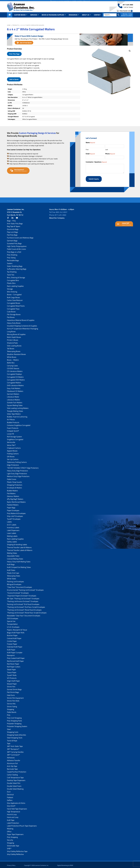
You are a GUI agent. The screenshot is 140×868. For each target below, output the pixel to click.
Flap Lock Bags (12, 231)
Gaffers (10, 799)
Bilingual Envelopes (14, 583)
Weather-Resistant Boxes (16, 353)
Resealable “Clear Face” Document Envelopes (24, 614)
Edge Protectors (13, 464)
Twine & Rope (12, 739)
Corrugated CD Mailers (15, 376)
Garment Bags (12, 239)
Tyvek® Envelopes (14, 518)
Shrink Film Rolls (13, 699)
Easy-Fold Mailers (14, 387)
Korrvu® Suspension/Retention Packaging (23, 327)
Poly (9, 714)
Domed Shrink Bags (14, 688)
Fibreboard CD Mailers (15, 390)
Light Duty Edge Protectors (17, 472)
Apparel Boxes (12, 449)
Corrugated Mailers (14, 381)
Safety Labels (12, 540)
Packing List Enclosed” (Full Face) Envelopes (23, 603)
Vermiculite (11, 441)
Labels (9, 520)
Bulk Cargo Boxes (13, 296)
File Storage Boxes (14, 313)
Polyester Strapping (14, 722)
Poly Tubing (11, 256)
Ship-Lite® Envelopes (15, 515)
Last (107, 150)
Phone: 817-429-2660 (58, 214)
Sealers (10, 262)
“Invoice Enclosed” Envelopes (18, 592)
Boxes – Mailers (13, 359)
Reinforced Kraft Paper (15, 660)
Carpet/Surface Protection (17, 770)
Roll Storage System (14, 435)
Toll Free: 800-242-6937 (58, 211)
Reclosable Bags (13, 259)
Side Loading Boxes (14, 344)
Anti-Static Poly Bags (15, 222)
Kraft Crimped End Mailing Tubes (19, 566)
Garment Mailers (13, 393)
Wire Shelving (12, 290)
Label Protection (13, 822)
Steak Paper (11, 668)
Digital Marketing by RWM (65, 864)
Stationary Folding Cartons (17, 461)
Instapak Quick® (13, 430)
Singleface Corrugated (15, 438)
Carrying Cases (12, 364)
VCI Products (12, 677)
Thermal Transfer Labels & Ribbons (20, 549)
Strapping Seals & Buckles (16, 734)
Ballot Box (11, 361)
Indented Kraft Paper (15, 645)
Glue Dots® (11, 805)
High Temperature (14, 810)
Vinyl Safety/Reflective (15, 853)
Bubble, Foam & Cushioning (17, 415)
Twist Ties (11, 273)
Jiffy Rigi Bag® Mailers (15, 498)
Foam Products (13, 427)
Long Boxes (11, 330)
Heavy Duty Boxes (14, 322)
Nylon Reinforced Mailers (16, 501)
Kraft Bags (11, 563)
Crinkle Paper (12, 640)
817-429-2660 (128, 6)
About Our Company (57, 217)
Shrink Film (11, 685)
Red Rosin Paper (13, 663)
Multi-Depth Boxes (14, 336)
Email (90, 154)
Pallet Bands (12, 711)
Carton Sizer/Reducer (15, 299)
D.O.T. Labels (12, 523)
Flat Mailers (11, 492)
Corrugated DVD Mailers (16, 378)
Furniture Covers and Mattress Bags (20, 236)
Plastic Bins (11, 282)
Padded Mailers (13, 503)
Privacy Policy (11, 864)
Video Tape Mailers (14, 413)
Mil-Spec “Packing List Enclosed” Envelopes (23, 597)
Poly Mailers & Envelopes (16, 512)
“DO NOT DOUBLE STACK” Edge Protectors (23, 467)
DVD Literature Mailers (15, 384)
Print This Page (14, 54)
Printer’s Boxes (13, 339)
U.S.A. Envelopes (13, 626)
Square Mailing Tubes (15, 404)
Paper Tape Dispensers (15, 833)
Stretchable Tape (13, 844)
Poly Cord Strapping (14, 717)
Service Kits (11, 702)
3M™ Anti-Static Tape (15, 745)
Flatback (10, 796)
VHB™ (9, 847)
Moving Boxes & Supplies (16, 333)
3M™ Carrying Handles (15, 751)
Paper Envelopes (13, 509)
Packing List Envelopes (15, 580)
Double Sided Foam (14, 785)
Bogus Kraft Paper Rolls (16, 631)
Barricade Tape (12, 768)
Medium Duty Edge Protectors (18, 475)
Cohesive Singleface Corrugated (19, 424)
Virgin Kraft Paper (13, 680)
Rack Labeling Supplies (15, 285)
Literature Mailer (13, 395)
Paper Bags (11, 506)
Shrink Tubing (12, 705)
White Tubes (11, 577)
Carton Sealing (12, 773)
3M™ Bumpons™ (13, 748)
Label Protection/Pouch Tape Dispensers (22, 824)
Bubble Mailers (12, 489)
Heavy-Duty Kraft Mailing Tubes (19, 560)
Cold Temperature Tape (15, 776)
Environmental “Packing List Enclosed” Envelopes (25, 589)
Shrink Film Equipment (15, 697)
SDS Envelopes (13, 617)
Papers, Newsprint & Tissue (17, 628)
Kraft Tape (11, 819)
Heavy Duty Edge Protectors (17, 469)
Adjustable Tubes (13, 555)
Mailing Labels (12, 535)
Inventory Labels (13, 526)
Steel (9, 728)
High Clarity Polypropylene (17, 245)
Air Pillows (11, 418)
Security (10, 839)
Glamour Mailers (13, 495)
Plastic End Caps (13, 572)
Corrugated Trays (13, 307)
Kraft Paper (11, 648)
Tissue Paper (12, 671)
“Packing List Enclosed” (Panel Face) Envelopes (24, 609)
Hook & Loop (12, 813)
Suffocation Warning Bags (17, 268)
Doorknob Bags (13, 228)
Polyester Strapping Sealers (17, 725)
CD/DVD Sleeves (13, 367)
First (87, 150)
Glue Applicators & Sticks (16, 802)
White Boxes (12, 356)
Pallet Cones (12, 478)
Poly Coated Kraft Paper (16, 657)
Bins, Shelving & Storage (16, 276)
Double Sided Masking (15, 788)
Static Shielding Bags (15, 265)
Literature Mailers (13, 398)
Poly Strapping (12, 836)
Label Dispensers (13, 529)
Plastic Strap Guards (14, 481)
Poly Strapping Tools (14, 719)
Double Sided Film (14, 782)
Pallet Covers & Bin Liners (16, 248)
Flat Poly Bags (12, 234)
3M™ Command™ (13, 753)
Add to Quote (14, 79)
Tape (9, 742)
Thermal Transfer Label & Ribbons (19, 546)
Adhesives (11, 756)
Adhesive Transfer (14, 759)
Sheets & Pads (12, 342)
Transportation (12, 623)
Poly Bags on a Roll (14, 251)
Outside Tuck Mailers (15, 401)
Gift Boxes (11, 455)
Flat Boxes (11, 316)
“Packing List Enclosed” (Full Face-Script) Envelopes (26, 606)
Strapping (10, 708)
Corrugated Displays (14, 373)
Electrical (10, 793)
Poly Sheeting (12, 253)
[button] (130, 51)
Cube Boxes (11, 310)
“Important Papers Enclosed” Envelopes (22, 594)
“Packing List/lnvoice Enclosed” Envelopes (23, 600)
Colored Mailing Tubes (15, 557)
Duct (9, 790)
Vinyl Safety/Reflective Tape (17, 850)
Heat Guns (11, 694)
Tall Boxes (11, 347)
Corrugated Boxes (14, 302)
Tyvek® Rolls (12, 674)
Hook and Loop (13, 816)
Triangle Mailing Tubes (15, 410)
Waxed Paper (12, 682)
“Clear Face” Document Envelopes (19, 586)
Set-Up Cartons (13, 458)
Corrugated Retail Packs (16, 305)
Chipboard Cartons (14, 447)
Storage (10, 288)
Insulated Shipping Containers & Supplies (22, 324)
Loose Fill (10, 432)
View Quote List (125, 12)
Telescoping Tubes (14, 574)
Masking (10, 827)
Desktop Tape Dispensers (16, 779)
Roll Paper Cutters (14, 665)
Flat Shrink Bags (13, 691)
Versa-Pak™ (11, 444)
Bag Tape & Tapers (14, 225)
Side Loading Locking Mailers (18, 407)
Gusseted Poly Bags (14, 242)
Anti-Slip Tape (12, 765)
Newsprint (11, 654)
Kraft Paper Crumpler (15, 651)
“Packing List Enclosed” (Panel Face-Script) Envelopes (27, 611)
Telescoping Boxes (14, 350)
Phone (110, 154)
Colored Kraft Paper (14, 637)
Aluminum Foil (12, 762)
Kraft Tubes (11, 569)
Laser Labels (12, 532)
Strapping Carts (13, 731)
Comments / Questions (96, 162)
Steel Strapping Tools (15, 736)
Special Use (11, 620)
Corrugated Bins (13, 279)
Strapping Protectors (15, 484)
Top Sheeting (12, 270)
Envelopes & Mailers (14, 486)
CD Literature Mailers (15, 370)
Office (9, 830)
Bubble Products (13, 421)
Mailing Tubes (12, 552)
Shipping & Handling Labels (17, 543)
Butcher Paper (12, 634)
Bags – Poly (11, 219)
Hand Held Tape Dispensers (17, 807)
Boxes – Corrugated (14, 293)
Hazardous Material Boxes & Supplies (21, 319)
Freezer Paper (12, 643)
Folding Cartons (13, 452)
